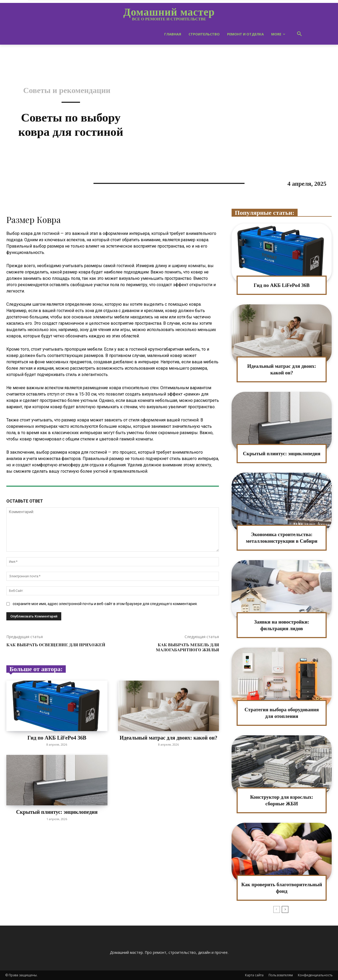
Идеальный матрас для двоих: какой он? (169, 741)
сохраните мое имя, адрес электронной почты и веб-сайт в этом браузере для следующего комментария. (105, 604)
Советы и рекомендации (67, 90)
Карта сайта (254, 975)
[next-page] (285, 909)
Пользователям (281, 975)
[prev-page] (277, 909)
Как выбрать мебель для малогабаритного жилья (187, 647)
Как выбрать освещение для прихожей (56, 645)
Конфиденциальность (315, 975)
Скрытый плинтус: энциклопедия (57, 812)
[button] (299, 34)
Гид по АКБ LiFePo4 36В (57, 738)
